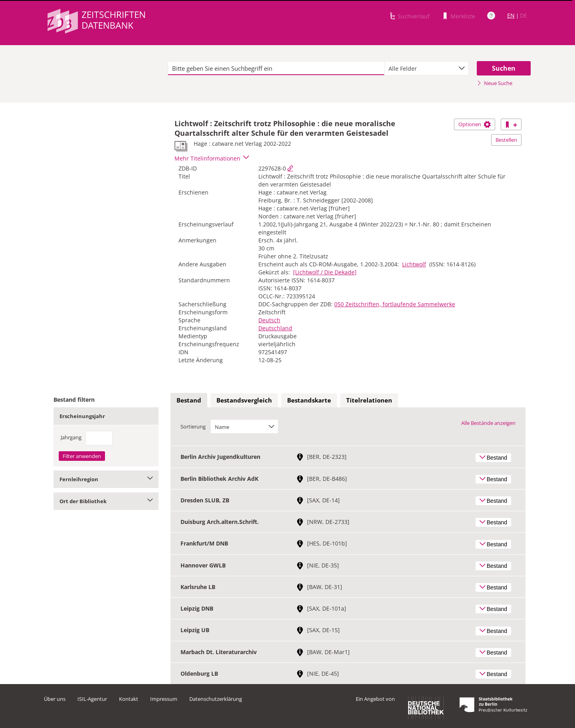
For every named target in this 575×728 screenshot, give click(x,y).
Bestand (189, 400)
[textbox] (276, 68)
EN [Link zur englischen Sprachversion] (511, 15)
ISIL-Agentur (92, 699)
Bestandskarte (309, 400)
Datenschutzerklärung (216, 699)
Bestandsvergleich (244, 400)
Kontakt (129, 699)
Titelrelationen (369, 400)
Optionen (475, 124)
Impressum (164, 699)
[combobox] (426, 68)
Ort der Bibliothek (106, 501)
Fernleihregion (106, 479)
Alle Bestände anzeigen (488, 423)
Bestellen (506, 140)
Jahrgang (71, 437)
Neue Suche (495, 83)
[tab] (189, 401)
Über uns (55, 699)
